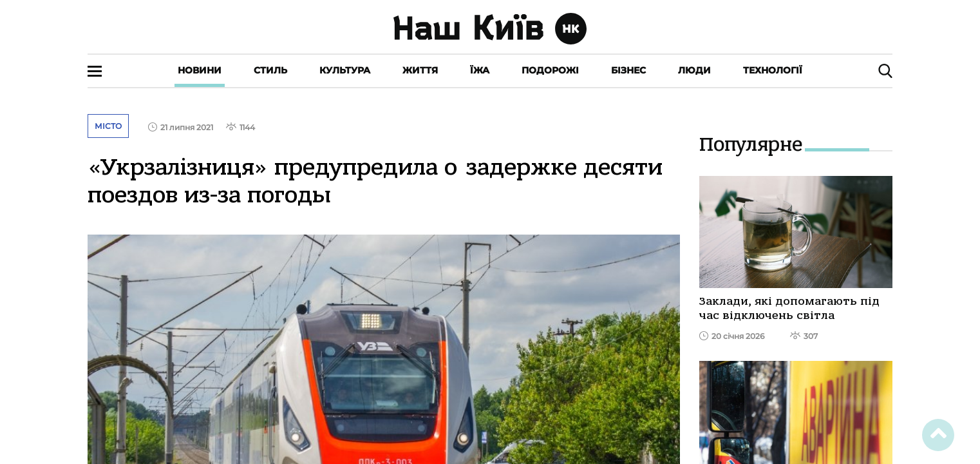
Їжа (480, 70)
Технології (773, 70)
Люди (694, 70)
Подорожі (550, 70)
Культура (345, 70)
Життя (420, 70)
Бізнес (628, 70)
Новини (200, 70)
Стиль (270, 70)
